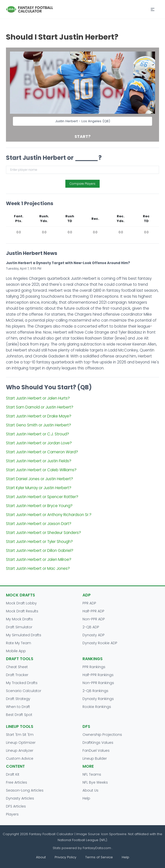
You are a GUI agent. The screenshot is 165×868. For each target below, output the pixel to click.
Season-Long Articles (25, 790)
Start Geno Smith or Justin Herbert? (39, 425)
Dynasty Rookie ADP (100, 643)
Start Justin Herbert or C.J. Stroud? (38, 434)
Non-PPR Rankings (98, 683)
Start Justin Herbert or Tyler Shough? (39, 542)
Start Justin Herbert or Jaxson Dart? (39, 524)
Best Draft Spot (19, 715)
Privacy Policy (65, 857)
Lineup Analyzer (20, 751)
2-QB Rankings (95, 691)
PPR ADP (89, 603)
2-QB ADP (91, 627)
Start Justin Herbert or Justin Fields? (39, 461)
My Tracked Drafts (22, 683)
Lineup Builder (95, 758)
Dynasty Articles (20, 798)
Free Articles (17, 782)
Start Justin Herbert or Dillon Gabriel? (40, 550)
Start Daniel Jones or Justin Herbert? (40, 479)
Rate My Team (19, 643)
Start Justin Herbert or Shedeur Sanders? (43, 533)
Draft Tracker (17, 675)
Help (86, 798)
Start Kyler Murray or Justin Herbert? (39, 488)
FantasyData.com (97, 848)
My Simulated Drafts (24, 635)
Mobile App (16, 651)
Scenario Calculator (24, 691)
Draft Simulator (19, 627)
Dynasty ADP (94, 635)
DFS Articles (16, 806)
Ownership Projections (102, 735)
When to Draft (18, 707)
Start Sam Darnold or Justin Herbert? (40, 407)
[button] (153, 9)
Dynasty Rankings (98, 699)
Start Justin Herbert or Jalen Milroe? (39, 559)
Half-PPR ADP (93, 611)
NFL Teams (92, 774)
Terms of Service (99, 857)
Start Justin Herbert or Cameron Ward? (42, 452)
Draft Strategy (18, 699)
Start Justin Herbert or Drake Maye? (39, 416)
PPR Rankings (94, 667)
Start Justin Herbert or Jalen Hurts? (38, 398)
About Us (90, 790)
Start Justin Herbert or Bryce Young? (39, 506)
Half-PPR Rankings (98, 675)
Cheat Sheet (17, 667)
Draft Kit (13, 774)
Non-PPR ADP (94, 619)
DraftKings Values (98, 743)
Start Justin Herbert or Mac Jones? (38, 568)
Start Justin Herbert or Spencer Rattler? (42, 497)
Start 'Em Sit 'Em (20, 735)
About (41, 857)
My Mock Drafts (19, 619)
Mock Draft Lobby (21, 603)
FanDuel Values (96, 751)
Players (12, 814)
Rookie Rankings (97, 707)
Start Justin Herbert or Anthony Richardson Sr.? (49, 515)
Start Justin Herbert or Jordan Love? (39, 443)
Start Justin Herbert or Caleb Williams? (41, 470)
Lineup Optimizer (21, 743)
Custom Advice (20, 758)
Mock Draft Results (22, 611)
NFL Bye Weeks (95, 782)
